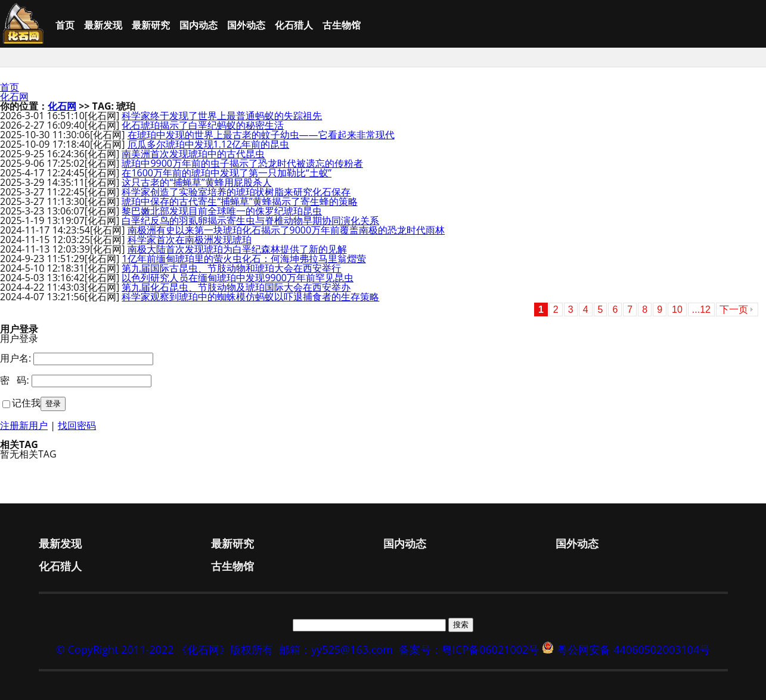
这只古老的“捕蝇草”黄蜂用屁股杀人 (196, 182)
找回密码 (77, 425)
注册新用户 (24, 425)
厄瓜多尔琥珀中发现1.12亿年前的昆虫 (209, 144)
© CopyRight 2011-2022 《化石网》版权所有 (165, 649)
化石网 (14, 97)
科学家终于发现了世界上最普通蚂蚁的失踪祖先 (222, 116)
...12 (701, 309)
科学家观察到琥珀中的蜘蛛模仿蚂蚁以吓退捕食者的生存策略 (250, 297)
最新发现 (103, 25)
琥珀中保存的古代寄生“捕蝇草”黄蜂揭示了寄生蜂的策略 (239, 201)
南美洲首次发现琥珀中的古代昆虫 (193, 154)
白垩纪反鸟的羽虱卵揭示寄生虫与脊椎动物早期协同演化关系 (250, 220)
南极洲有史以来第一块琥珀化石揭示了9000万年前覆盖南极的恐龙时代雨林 (286, 230)
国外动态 (246, 25)
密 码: (15, 380)
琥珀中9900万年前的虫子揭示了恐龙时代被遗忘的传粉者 (242, 163)
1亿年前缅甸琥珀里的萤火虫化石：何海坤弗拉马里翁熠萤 (244, 259)
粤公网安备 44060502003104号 (633, 649)
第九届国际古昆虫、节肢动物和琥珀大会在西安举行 (231, 268)
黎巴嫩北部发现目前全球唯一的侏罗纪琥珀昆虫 (222, 211)
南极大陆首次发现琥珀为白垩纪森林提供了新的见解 (237, 249)
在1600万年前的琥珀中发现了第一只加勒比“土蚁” (227, 173)
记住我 (26, 403)
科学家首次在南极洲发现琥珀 (190, 239)
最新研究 (151, 25)
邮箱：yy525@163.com (336, 649)
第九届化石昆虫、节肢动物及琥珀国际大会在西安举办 (236, 287)
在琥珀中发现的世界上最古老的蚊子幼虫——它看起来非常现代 (261, 135)
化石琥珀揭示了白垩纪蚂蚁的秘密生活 (203, 125)
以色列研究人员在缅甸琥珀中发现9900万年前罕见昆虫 (238, 278)
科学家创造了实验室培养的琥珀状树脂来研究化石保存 (236, 192)
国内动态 (199, 25)
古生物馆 (342, 25)
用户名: (15, 358)
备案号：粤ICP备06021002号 (469, 649)
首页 (65, 25)
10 (677, 309)
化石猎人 (294, 25)
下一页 (734, 309)
